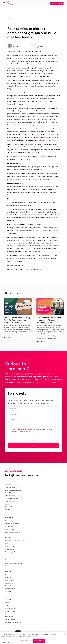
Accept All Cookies (39, 641)
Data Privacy (10, 617)
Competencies (10, 529)
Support (8, 586)
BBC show (48, 140)
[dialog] (33, 638)
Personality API (10, 552)
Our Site (8, 591)
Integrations (9, 549)
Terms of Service (11, 614)
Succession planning (12, 498)
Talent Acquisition (12, 487)
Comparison (9, 583)
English (5, 642)
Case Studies (10, 580)
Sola (7, 544)
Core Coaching (10, 496)
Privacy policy (23, 429)
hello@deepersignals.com (23, 475)
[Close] (64, 635)
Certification (10, 507)
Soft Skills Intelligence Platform (16, 541)
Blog (7, 575)
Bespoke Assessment (12, 532)
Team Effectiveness (12, 493)
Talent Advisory (11, 501)
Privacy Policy (10, 611)
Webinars (8, 577)
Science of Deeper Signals (14, 563)
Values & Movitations (12, 524)
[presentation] (21, 438)
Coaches (8, 504)
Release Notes (10, 589)
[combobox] (6, 642)
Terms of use (31, 429)
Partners (8, 510)
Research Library (11, 566)
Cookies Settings (26, 641)
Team (7, 605)
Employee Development (13, 490)
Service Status (10, 619)
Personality (9, 521)
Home (7, 603)
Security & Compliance (13, 622)
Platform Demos (11, 546)
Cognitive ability (11, 526)
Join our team (10, 608)
